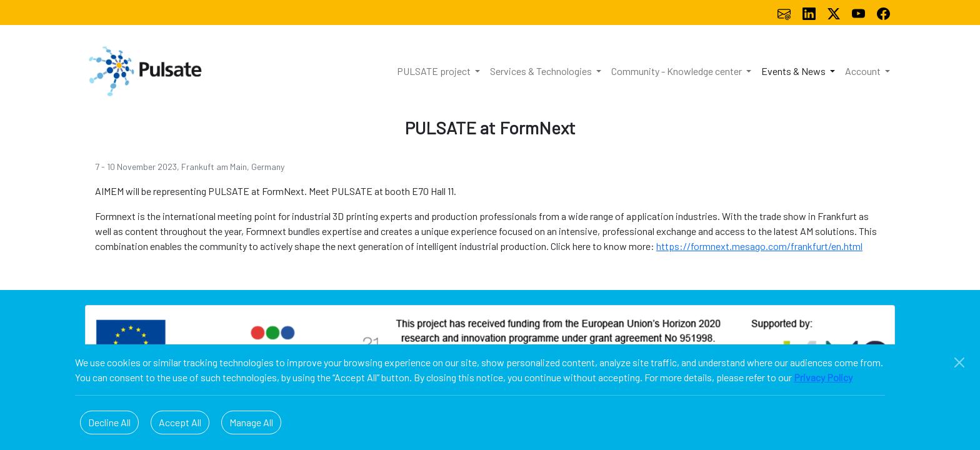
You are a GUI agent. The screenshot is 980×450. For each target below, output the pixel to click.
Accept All (180, 422)
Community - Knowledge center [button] (677, 71)
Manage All (251, 422)
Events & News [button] (794, 71)
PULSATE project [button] (435, 71)
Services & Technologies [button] (542, 71)
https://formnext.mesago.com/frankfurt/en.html (759, 246)
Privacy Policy (823, 377)
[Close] (959, 362)
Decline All (109, 422)
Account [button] (864, 71)
